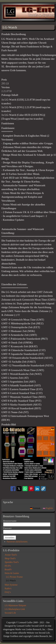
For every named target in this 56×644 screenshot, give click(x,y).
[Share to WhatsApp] (25, 489)
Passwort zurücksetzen (17, 542)
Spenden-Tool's (12, 562)
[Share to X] (19, 489)
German (35, 508)
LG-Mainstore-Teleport (15, 605)
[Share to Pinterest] (31, 489)
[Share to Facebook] (13, 489)
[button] (28, 479)
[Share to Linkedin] (37, 489)
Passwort (7, 528)
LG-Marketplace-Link (15, 609)
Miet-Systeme (11, 585)
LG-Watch (11, 581)
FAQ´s (8, 592)
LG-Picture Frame (14, 577)
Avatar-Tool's (11, 555)
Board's (8, 570)
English (48, 508)
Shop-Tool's (10, 558)
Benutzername (10, 521)
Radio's (8, 589)
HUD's (8, 566)
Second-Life (10, 613)
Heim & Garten (12, 573)
